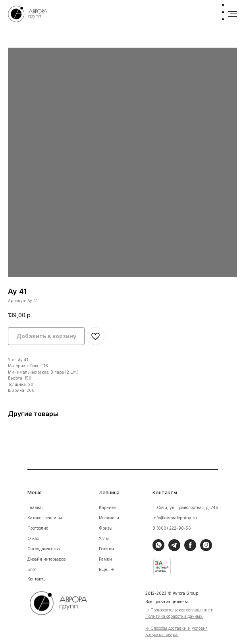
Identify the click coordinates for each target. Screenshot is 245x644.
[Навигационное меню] (233, 14)
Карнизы (108, 507)
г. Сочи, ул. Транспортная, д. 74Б (185, 507)
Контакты (37, 579)
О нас (33, 538)
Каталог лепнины (45, 518)
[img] (64, 602)
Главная (36, 507)
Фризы (106, 528)
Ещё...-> (107, 569)
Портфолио (38, 528)
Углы (104, 538)
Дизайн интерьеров (46, 559)
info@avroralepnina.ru (175, 518)
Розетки (106, 549)
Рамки (105, 559)
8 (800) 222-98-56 (172, 528)
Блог (32, 569)
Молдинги (109, 518)
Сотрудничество (43, 549)
